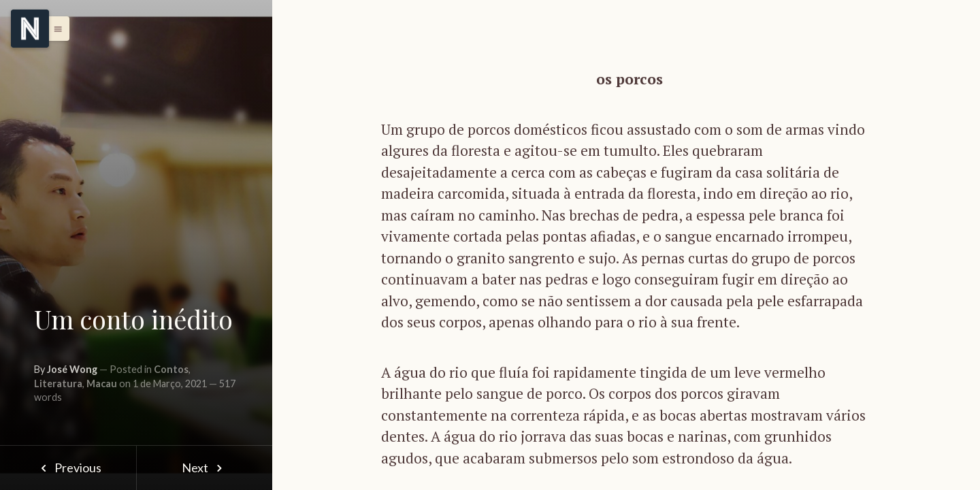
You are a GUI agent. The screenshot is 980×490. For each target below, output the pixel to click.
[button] (54, 29)
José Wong (72, 369)
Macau (102, 383)
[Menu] (30, 29)
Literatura (58, 383)
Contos (171, 369)
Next (205, 468)
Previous (68, 468)
